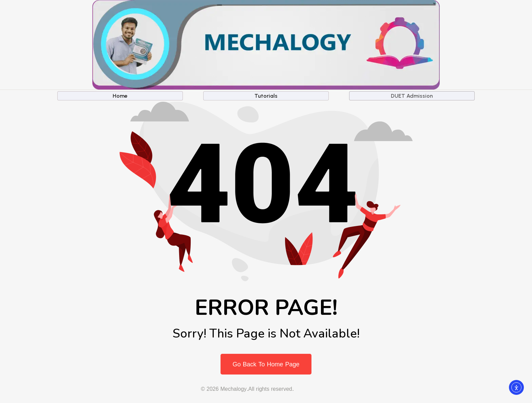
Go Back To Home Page (266, 364)
